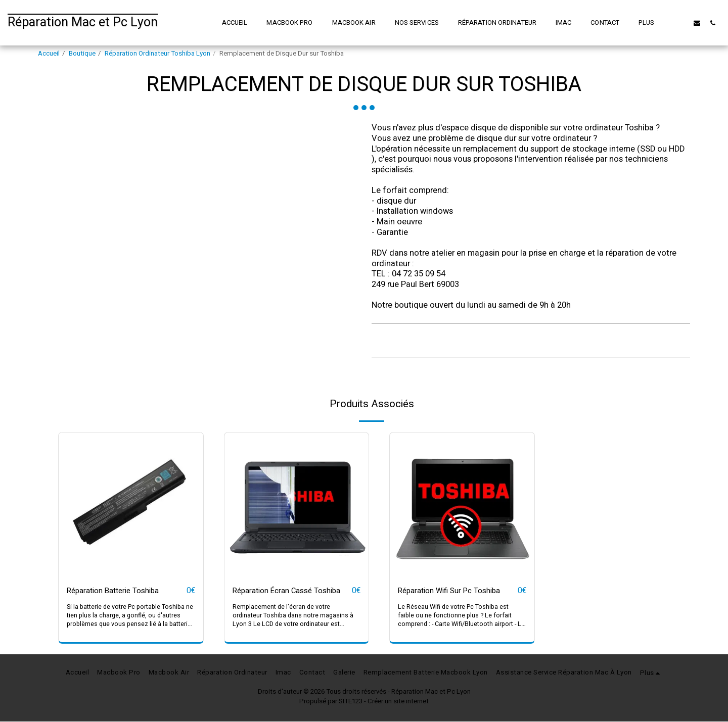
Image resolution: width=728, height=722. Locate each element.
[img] (131, 505)
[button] (681, 23)
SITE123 (351, 702)
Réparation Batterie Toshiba (118, 591)
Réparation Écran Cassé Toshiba (292, 591)
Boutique (82, 54)
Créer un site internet (398, 702)
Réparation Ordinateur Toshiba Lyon (157, 54)
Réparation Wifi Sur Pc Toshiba (454, 591)
